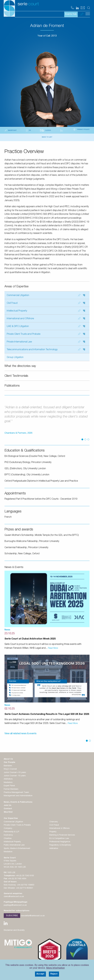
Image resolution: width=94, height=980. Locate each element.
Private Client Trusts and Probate (46, 334)
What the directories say (20, 366)
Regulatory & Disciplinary (60, 845)
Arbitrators (8, 779)
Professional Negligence (60, 842)
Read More (53, 648)
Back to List (47, 137)
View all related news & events (20, 734)
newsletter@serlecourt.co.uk (33, 916)
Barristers (8, 766)
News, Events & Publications (18, 802)
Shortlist (8, 812)
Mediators (8, 783)
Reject (54, 974)
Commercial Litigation (46, 295)
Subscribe (12, 916)
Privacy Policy (81, 130)
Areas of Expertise (17, 287)
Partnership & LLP (11, 832)
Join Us (7, 805)
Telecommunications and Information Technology (46, 350)
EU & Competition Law (59, 839)
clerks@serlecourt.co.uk (14, 897)
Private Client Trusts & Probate (17, 825)
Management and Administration (18, 796)
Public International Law (14, 845)
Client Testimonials (16, 376)
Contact (8, 809)
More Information (55, 968)
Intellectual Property (46, 311)
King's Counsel (10, 769)
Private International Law (46, 342)
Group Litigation (15, 358)
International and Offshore (46, 319)
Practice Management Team (16, 793)
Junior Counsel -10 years (15, 776)
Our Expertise (11, 818)
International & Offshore (59, 828)
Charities (8, 839)
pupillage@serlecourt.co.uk (15, 905)
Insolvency (8, 835)
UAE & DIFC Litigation (46, 326)
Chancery (54, 822)
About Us (8, 759)
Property (53, 832)
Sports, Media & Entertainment (17, 849)
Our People (9, 762)
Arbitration (54, 849)
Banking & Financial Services (62, 835)
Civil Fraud (46, 303)
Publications (12, 386)
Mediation (8, 852)
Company (8, 828)
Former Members (11, 789)
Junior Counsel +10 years (15, 773)
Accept (40, 974)
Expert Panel (9, 786)
